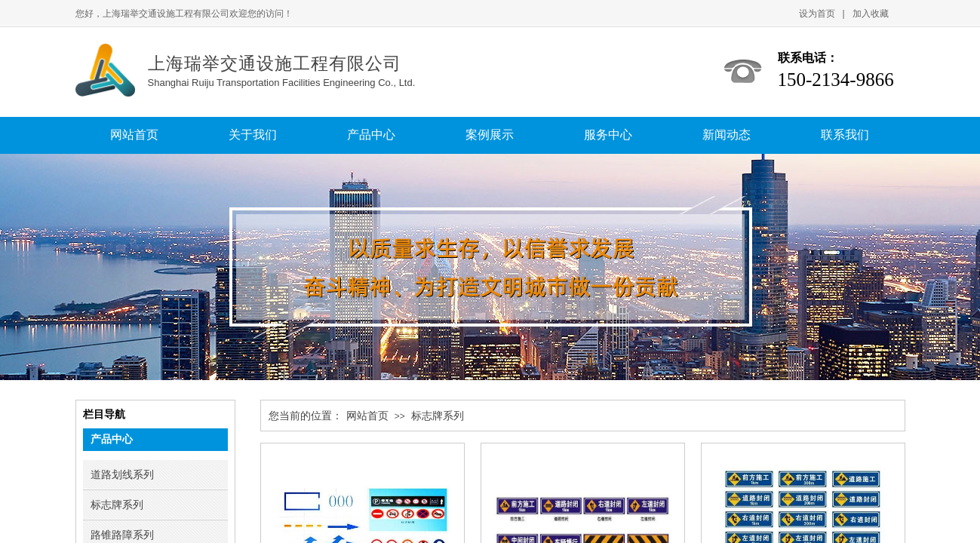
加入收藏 (871, 14)
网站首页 (367, 416)
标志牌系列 (438, 416)
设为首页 (817, 14)
